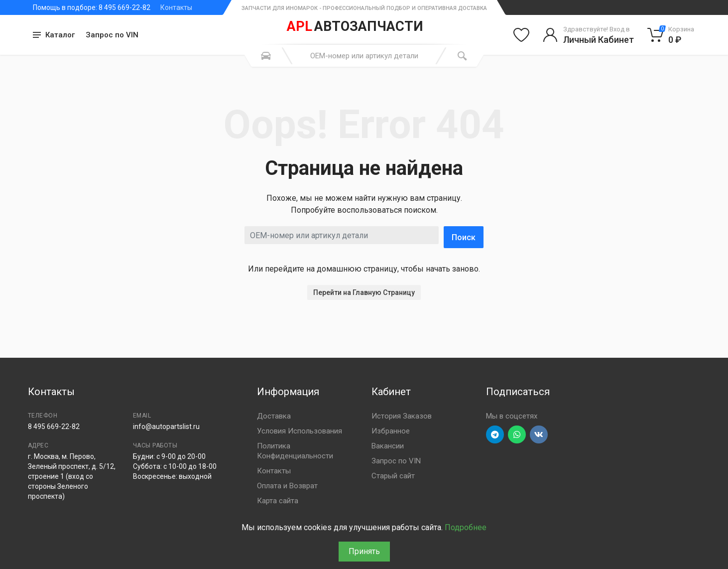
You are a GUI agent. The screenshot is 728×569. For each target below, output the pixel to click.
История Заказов (402, 416)
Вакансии (388, 446)
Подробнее (466, 527)
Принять (364, 551)
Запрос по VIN (112, 35)
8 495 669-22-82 (54, 427)
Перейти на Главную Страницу (364, 292)
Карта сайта (278, 501)
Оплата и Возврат (287, 486)
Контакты (176, 7)
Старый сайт (393, 476)
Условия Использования (300, 431)
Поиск (464, 237)
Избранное (391, 431)
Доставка (274, 416)
